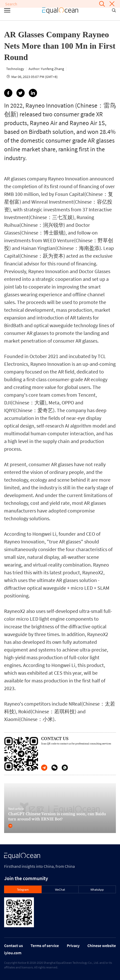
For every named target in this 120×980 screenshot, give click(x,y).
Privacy (73, 946)
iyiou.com (13, 953)
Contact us (13, 946)
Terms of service (45, 946)
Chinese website (102, 946)
